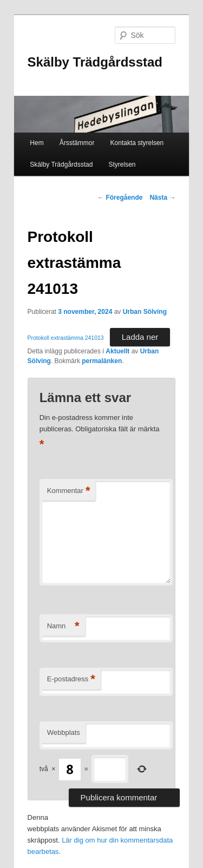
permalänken (102, 361)
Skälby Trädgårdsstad (95, 62)
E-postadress (71, 679)
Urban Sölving (145, 312)
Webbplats (64, 732)
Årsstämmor (77, 143)
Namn (63, 626)
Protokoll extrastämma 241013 (66, 338)
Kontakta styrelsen (137, 143)
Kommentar (69, 491)
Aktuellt (117, 351)
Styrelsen (122, 165)
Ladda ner (140, 337)
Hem (37, 143)
